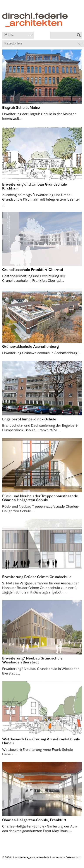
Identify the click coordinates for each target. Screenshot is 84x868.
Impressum (58, 858)
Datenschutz (73, 858)
